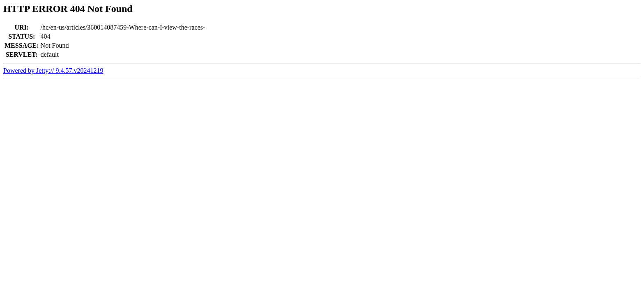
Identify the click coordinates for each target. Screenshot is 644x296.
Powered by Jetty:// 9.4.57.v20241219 (53, 71)
